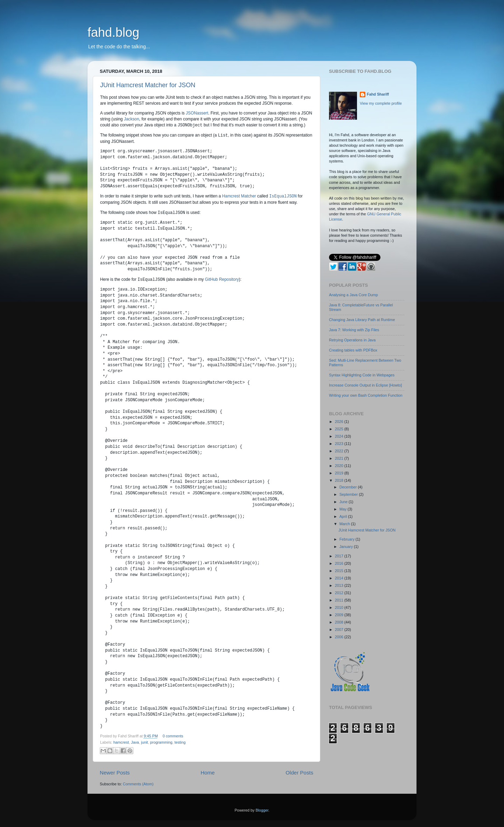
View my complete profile (381, 103)
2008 (340, 622)
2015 (340, 571)
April (344, 516)
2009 (340, 615)
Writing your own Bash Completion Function (366, 395)
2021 (340, 458)
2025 (340, 429)
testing (180, 742)
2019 (340, 473)
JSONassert (197, 113)
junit (145, 742)
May (344, 509)
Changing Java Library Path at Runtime (362, 320)
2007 (340, 630)
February (348, 539)
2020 (340, 466)
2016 (340, 563)
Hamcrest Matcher (239, 196)
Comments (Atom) (138, 784)
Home (208, 773)
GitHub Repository (222, 280)
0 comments (173, 736)
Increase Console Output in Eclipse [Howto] (365, 385)
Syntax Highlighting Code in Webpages (362, 375)
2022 (340, 451)
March (345, 524)
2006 (340, 637)
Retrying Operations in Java (352, 340)
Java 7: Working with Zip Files (354, 330)
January (347, 547)
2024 (340, 436)
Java (135, 742)
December (349, 487)
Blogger (262, 810)
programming (161, 742)
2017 (340, 556)
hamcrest (121, 742)
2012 (340, 593)
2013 (340, 585)
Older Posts (299, 773)
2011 (340, 600)
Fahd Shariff (378, 94)
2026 (340, 422)
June (344, 502)
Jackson (132, 119)
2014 (340, 578)
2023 (340, 444)
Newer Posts (115, 773)
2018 (340, 480)
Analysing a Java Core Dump (353, 295)
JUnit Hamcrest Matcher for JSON (148, 85)
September (349, 494)
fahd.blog (113, 32)
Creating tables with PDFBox (353, 350)
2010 (340, 607)
